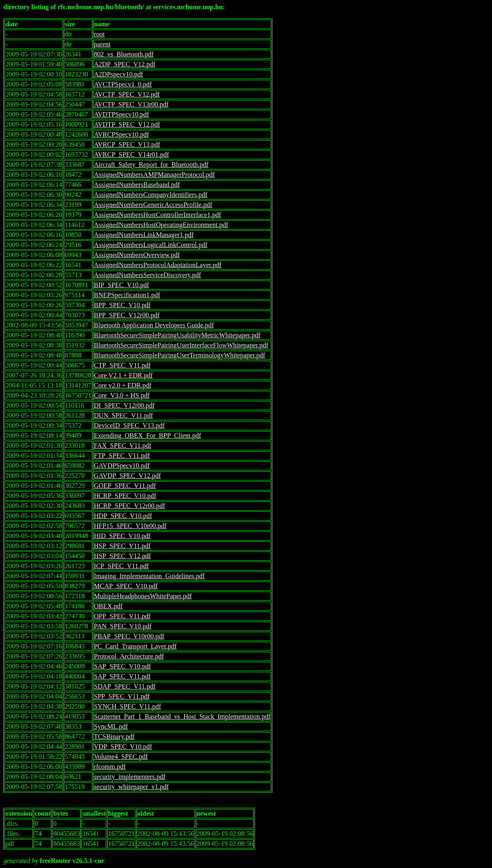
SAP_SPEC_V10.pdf (122, 666)
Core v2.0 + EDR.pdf (123, 385)
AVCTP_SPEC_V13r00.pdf (131, 104)
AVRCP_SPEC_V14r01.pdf (132, 154)
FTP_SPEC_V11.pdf (122, 456)
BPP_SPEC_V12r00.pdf (127, 315)
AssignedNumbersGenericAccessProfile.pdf (153, 205)
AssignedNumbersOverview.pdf (137, 255)
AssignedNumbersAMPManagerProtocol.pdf (154, 175)
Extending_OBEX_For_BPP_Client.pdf (148, 435)
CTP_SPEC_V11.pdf (122, 365)
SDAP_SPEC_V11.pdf (125, 686)
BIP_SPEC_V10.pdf (122, 285)
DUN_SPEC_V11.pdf (124, 415)
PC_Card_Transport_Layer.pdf (135, 646)
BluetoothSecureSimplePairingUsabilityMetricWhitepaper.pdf (177, 335)
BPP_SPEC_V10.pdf (122, 305)
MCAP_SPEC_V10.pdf (126, 586)
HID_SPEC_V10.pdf (122, 536)
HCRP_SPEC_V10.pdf (125, 496)
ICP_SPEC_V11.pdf (121, 566)
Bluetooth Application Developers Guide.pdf (154, 325)
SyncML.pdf (111, 726)
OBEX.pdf (108, 606)
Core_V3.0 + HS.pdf (122, 395)
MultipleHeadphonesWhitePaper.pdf (143, 596)
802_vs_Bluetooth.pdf (124, 54)
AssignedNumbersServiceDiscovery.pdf (148, 275)
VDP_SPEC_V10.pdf (123, 747)
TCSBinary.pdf (114, 737)
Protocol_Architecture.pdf (129, 656)
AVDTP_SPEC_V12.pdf (127, 124)
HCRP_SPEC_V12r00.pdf (130, 506)
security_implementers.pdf (130, 777)
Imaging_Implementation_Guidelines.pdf (149, 576)
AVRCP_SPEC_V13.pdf (127, 144)
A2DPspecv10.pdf (119, 74)
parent (102, 44)
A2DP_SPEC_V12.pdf (125, 64)
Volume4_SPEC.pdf (121, 757)
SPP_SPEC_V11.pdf (122, 696)
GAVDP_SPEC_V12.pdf (127, 476)
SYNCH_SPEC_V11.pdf (128, 706)
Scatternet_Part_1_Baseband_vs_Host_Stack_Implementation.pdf (182, 716)
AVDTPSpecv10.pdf (122, 114)
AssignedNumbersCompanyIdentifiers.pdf (151, 195)
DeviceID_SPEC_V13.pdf (129, 425)
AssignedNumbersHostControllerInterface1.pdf (158, 215)
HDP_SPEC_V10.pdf (123, 516)
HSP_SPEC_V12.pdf (122, 556)
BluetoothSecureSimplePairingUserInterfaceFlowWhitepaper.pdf (181, 345)
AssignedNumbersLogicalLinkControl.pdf (151, 245)
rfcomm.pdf (110, 767)
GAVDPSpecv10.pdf (122, 466)
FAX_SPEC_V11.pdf (123, 445)
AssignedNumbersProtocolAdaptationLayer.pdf (158, 265)
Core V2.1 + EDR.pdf (124, 375)
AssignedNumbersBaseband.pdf (137, 185)
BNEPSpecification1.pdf (127, 295)
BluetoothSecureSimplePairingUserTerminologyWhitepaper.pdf (180, 355)
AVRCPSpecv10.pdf (122, 134)
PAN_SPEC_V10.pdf (123, 626)
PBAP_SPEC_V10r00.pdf (129, 636)
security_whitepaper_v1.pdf (131, 787)
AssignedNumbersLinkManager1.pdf (144, 235)
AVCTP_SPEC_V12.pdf (127, 94)
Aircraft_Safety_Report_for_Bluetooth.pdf (151, 165)
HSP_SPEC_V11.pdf (122, 546)
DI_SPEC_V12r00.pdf (124, 405)
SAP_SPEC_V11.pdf (122, 676)
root (99, 34)
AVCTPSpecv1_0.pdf (123, 84)
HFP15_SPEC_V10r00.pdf (130, 526)
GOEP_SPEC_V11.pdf (125, 486)
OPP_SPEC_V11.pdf (122, 616)
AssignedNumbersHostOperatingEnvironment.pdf (161, 225)
